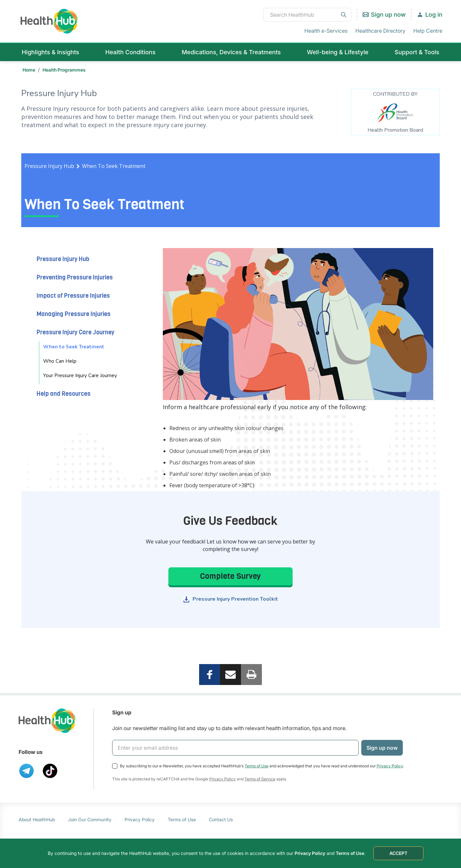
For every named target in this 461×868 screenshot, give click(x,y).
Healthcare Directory (380, 31)
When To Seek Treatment (114, 166)
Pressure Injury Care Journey (76, 332)
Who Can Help (60, 361)
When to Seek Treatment (74, 347)
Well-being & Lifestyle (338, 52)
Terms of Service (260, 779)
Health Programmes (64, 70)
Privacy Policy (390, 766)
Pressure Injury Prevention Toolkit (235, 599)
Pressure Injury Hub (49, 166)
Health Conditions (130, 52)
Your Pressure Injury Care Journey (80, 376)
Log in (434, 15)
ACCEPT (398, 853)
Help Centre (428, 31)
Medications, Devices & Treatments (231, 52)
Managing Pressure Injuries (74, 314)
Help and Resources (64, 394)
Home (29, 70)
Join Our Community (90, 819)
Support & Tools (417, 52)
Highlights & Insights (50, 52)
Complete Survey (230, 576)
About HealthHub (37, 819)
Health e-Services (326, 31)
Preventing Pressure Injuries (75, 277)
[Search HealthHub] (307, 15)
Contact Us (221, 819)
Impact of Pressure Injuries (73, 296)
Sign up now (388, 15)
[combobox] (307, 15)
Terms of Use (256, 766)
